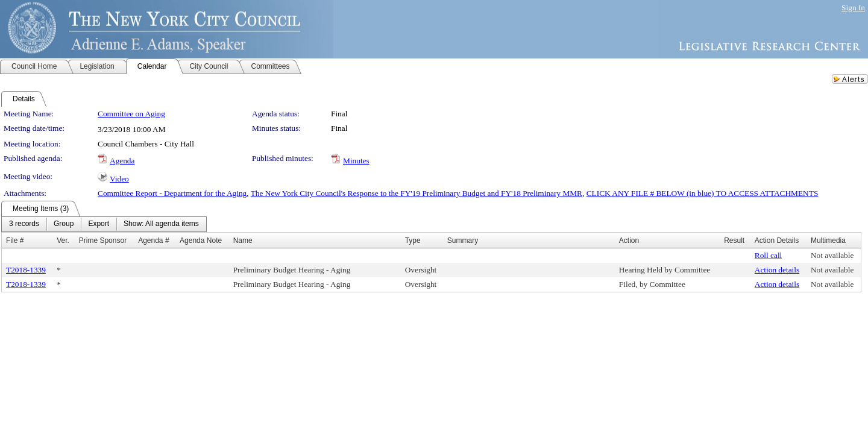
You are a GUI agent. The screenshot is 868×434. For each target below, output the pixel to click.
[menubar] (104, 224)
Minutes (356, 161)
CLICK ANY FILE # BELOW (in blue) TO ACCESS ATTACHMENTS (703, 193)
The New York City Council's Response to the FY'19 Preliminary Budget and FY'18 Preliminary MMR (417, 193)
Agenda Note (201, 241)
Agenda (122, 161)
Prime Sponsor (103, 241)
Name (243, 241)
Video (119, 179)
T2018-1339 (26, 270)
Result (734, 241)
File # (15, 241)
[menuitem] (24, 224)
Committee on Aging (131, 114)
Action (629, 241)
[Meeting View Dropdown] (161, 224)
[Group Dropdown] (64, 224)
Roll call (769, 255)
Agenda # (153, 241)
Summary (463, 241)
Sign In (853, 8)
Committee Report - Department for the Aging (172, 193)
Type (413, 241)
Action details (777, 270)
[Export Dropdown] (99, 224)
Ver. (63, 241)
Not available (832, 255)
